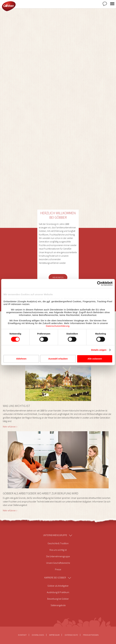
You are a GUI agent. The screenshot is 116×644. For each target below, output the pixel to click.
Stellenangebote (58, 605)
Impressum (54, 635)
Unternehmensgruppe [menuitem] (55, 535)
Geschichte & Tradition (58, 543)
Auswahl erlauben (58, 359)
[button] (58, 396)
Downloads (38, 635)
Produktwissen (91, 635)
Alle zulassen (95, 359)
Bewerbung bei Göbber (58, 599)
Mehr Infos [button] (58, 277)
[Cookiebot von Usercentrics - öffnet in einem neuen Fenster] (99, 283)
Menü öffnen (112, 4)
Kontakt (105, 4)
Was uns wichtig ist (58, 550)
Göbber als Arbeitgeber (58, 586)
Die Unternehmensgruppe (58, 556)
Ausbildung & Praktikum (58, 592)
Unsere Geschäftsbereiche (58, 563)
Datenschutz (71, 635)
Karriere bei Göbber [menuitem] (55, 578)
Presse (58, 569)
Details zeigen (99, 350)
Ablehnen (21, 359)
